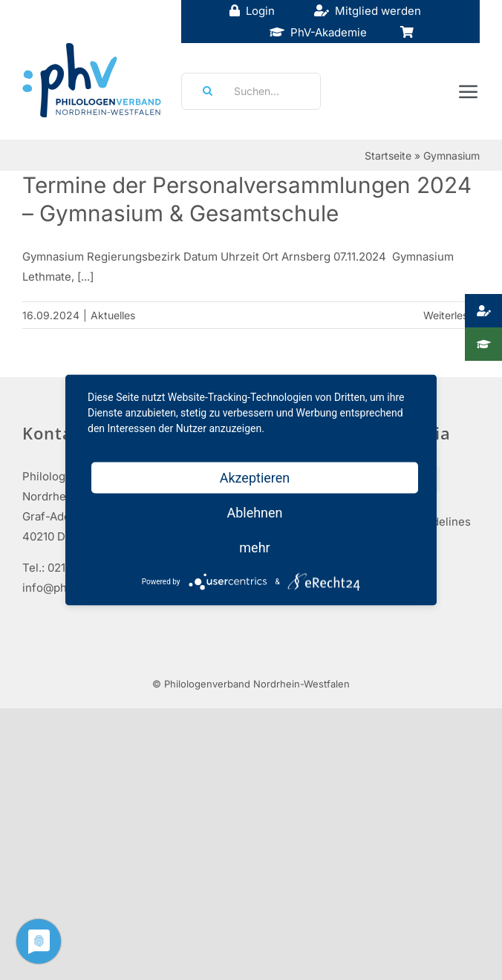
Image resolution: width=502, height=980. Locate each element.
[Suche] (203, 91)
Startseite (388, 156)
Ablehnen (254, 513)
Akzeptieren (255, 478)
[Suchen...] (251, 91)
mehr (254, 548)
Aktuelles (113, 315)
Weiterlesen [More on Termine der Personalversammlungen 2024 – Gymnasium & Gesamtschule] (452, 315)
